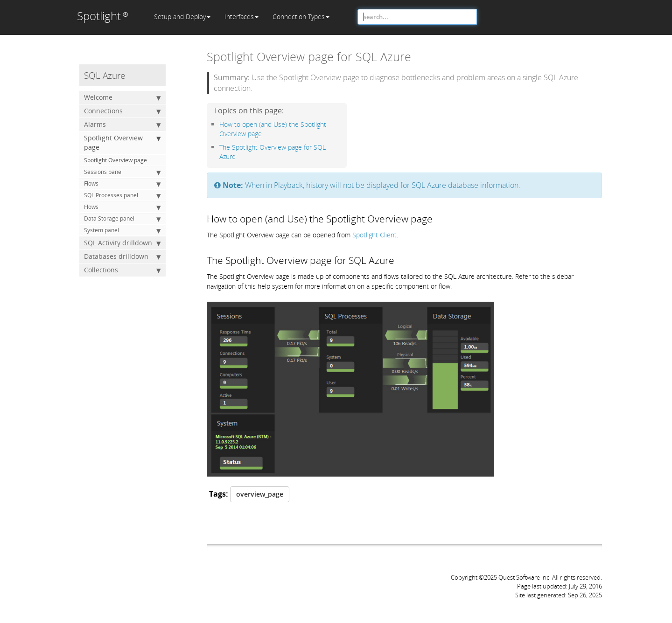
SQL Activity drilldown (122, 243)
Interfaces (241, 17)
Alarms (122, 125)
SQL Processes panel (122, 195)
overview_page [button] (260, 494)
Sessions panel (122, 172)
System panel (122, 230)
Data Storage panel (122, 219)
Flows (122, 184)
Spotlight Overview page (122, 142)
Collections (122, 270)
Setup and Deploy (182, 17)
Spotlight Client (374, 235)
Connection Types (301, 17)
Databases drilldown (122, 256)
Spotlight (103, 16)
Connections (122, 111)
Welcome (122, 97)
